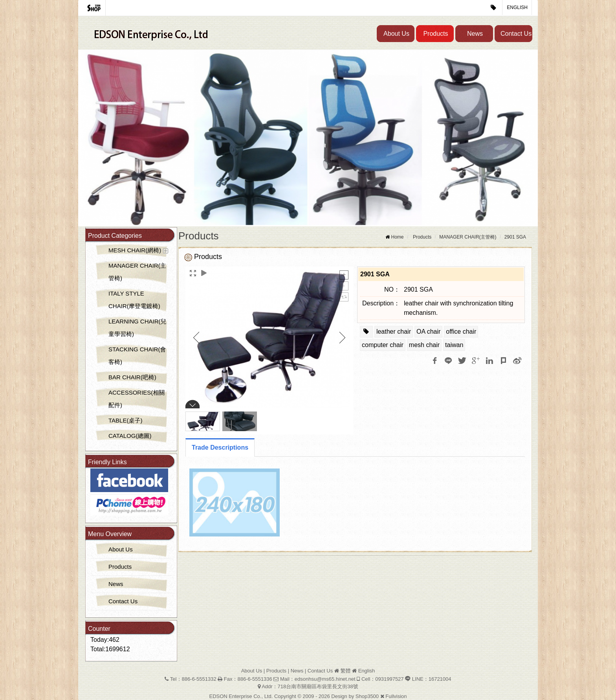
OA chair (428, 332)
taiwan (454, 345)
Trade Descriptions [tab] (220, 447)
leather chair (394, 332)
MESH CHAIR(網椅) (135, 250)
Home (398, 237)
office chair (461, 332)
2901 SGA (515, 237)
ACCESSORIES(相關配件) (137, 399)
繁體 (345, 671)
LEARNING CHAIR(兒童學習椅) (137, 328)
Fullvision (396, 696)
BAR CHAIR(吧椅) (132, 377)
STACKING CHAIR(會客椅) (137, 356)
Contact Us (516, 34)
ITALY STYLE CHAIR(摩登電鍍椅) (134, 300)
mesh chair (424, 345)
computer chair (383, 345)
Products (435, 34)
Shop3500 (367, 696)
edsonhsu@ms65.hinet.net (325, 679)
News (475, 34)
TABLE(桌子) (125, 420)
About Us (396, 34)
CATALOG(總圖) (130, 436)
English (517, 7)
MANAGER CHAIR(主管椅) (137, 272)
